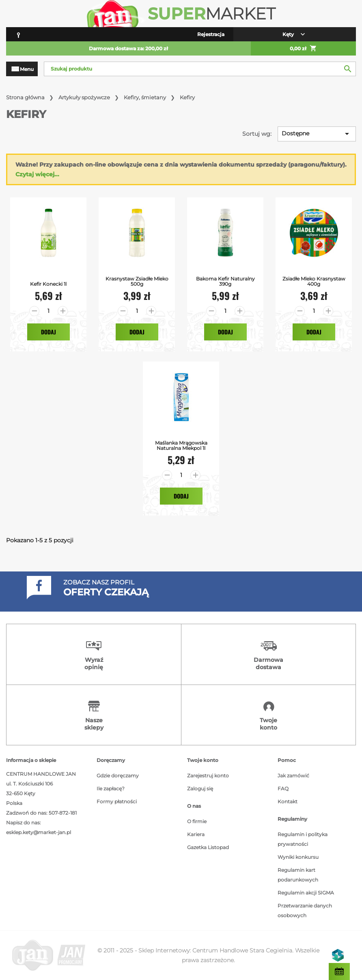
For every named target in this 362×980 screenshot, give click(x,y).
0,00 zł (303, 49)
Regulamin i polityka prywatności (303, 839)
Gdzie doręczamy (118, 776)
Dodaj (48, 332)
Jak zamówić (293, 776)
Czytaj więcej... (37, 174)
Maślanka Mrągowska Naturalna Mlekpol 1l (181, 445)
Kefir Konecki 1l (48, 284)
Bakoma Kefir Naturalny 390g (225, 281)
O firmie (197, 821)
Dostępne (317, 134)
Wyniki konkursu (298, 857)
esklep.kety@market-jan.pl (39, 832)
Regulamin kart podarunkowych (298, 875)
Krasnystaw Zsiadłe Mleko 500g (137, 281)
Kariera (196, 834)
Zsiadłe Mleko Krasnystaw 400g (314, 281)
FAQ (283, 788)
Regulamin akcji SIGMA (306, 893)
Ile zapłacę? (111, 788)
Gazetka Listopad (208, 847)
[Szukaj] (200, 69)
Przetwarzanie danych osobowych (305, 910)
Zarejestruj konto (208, 776)
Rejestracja (211, 34)
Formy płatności (117, 801)
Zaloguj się (200, 788)
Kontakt (288, 801)
